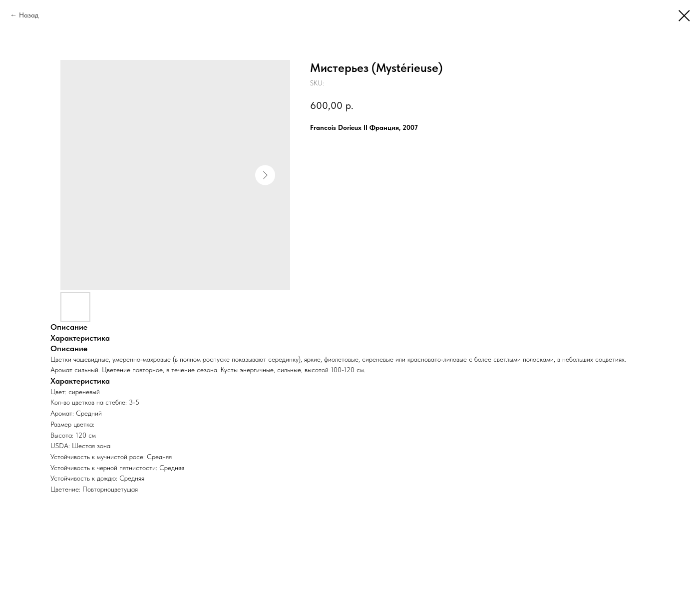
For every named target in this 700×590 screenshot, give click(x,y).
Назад (29, 15)
